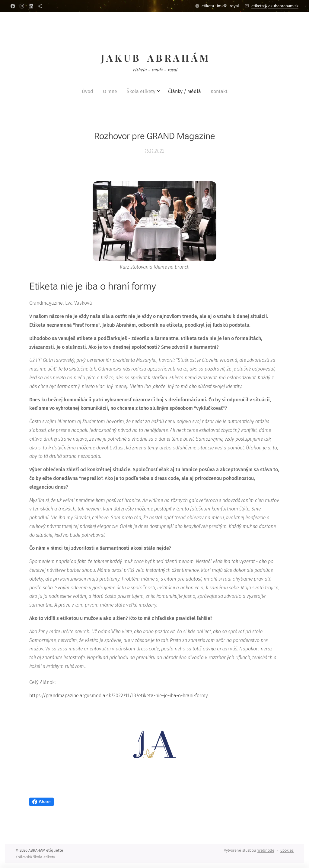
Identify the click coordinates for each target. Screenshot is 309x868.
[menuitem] (136, 92)
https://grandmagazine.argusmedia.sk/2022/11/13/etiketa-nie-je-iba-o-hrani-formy (119, 696)
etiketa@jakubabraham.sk (275, 6)
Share (41, 802)
